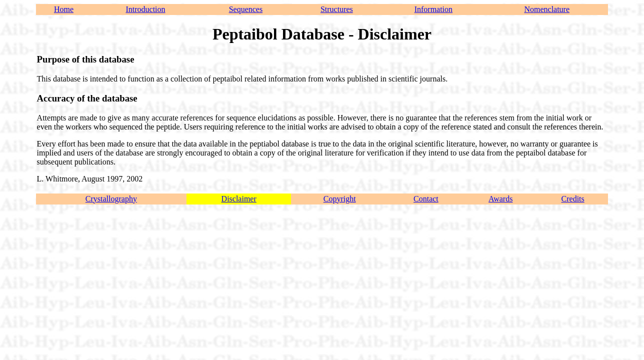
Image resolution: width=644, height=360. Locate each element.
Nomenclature (547, 9)
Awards (500, 199)
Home (64, 9)
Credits (573, 199)
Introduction (145, 9)
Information (433, 9)
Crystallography (111, 199)
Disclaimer (239, 199)
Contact (426, 199)
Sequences (246, 9)
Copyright (340, 199)
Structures (337, 9)
